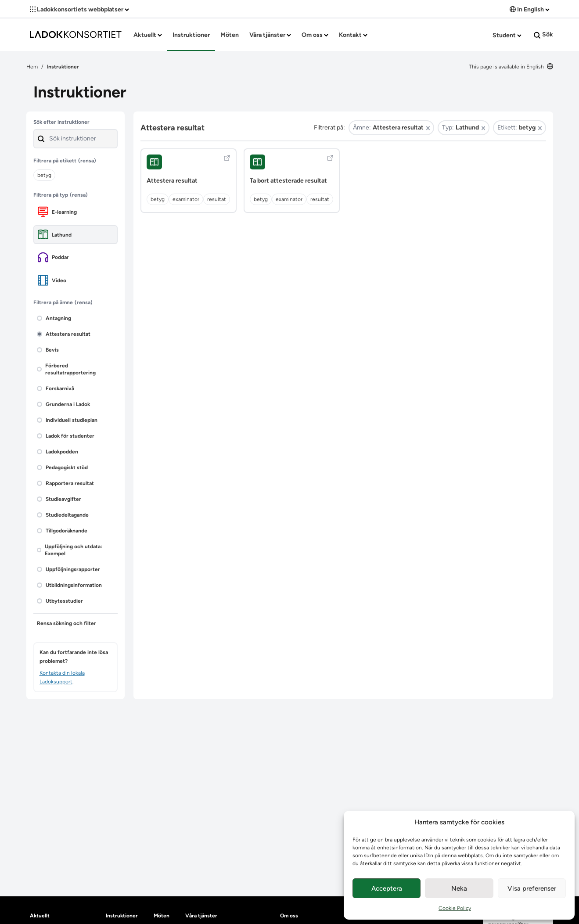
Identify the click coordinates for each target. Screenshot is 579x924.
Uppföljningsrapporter (68, 569)
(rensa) (87, 161)
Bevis (48, 350)
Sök (543, 35)
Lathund (55, 235)
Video (52, 280)
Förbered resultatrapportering (66, 369)
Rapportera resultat (65, 483)
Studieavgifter (59, 499)
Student (507, 35)
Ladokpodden (58, 452)
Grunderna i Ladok (63, 404)
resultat (217, 199)
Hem (32, 67)
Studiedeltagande (63, 515)
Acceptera (387, 888)
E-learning (57, 212)
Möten (230, 35)
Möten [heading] (162, 916)
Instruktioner (191, 35)
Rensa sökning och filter (67, 623)
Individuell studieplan (67, 420)
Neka (459, 888)
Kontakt (353, 35)
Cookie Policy (455, 908)
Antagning (54, 318)
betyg (158, 199)
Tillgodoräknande (62, 531)
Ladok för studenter (66, 436)
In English (530, 9)
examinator (186, 199)
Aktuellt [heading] (40, 916)
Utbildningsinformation (69, 585)
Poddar (53, 257)
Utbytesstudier (60, 601)
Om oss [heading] (289, 916)
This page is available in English (511, 67)
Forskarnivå (56, 388)
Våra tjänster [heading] (201, 916)
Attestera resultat (64, 334)
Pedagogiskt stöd (62, 467)
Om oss (315, 35)
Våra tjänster (270, 35)
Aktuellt (148, 35)
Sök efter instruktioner (61, 122)
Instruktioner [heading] (122, 916)
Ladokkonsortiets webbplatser (79, 9)
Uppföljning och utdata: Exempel (70, 550)
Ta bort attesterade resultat (288, 181)
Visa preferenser (532, 888)
